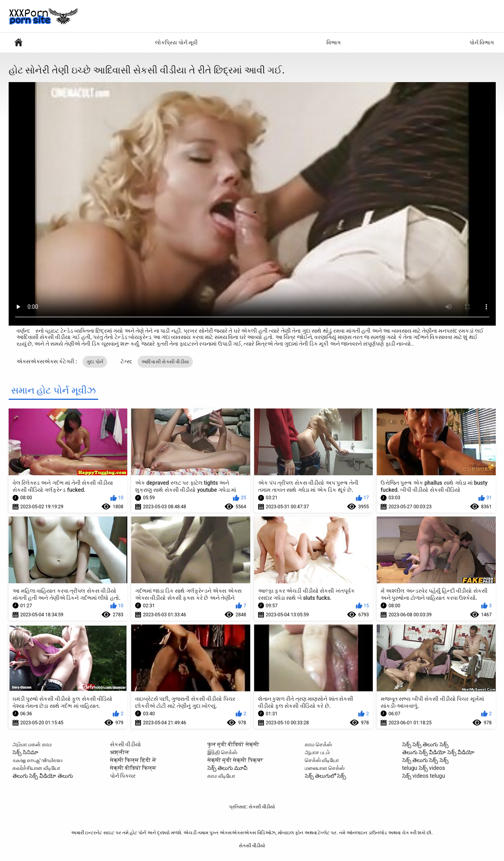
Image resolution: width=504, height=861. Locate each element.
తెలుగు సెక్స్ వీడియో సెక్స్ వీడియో (439, 752)
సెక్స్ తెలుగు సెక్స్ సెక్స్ (425, 760)
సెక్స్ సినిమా (25, 752)
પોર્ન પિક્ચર (123, 776)
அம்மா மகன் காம (32, 744)
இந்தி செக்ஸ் (222, 752)
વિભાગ (334, 42)
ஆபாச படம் (317, 752)
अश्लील (120, 752)
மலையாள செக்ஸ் (325, 768)
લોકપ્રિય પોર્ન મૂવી (176, 42)
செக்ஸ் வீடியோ (322, 760)
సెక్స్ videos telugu (424, 776)
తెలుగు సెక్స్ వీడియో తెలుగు (43, 776)
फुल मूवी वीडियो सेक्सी (233, 744)
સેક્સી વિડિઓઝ (18, 43)
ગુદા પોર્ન (95, 362)
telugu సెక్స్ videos (424, 768)
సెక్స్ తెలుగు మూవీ (228, 768)
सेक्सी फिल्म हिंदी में (133, 760)
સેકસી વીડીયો (126, 744)
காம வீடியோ (221, 776)
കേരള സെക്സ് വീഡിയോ (38, 760)
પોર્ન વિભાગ (482, 42)
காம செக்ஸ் (318, 744)
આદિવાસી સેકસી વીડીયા (165, 362)
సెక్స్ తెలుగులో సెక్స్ (326, 776)
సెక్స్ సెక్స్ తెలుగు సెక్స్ (425, 744)
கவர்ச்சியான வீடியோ (37, 768)
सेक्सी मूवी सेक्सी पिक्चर (235, 760)
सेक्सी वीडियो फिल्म (133, 768)
